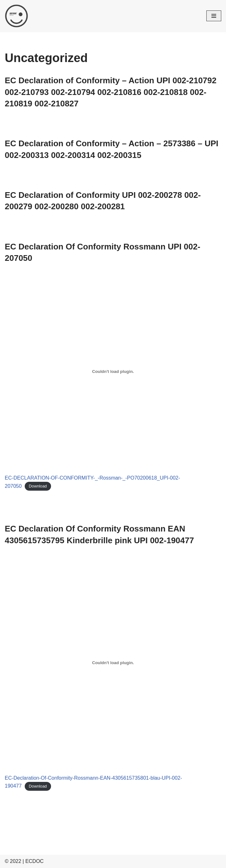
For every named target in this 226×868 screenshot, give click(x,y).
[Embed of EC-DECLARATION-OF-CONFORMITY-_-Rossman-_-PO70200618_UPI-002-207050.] (113, 372)
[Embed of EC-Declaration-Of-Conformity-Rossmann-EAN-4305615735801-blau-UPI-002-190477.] (113, 663)
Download (38, 486)
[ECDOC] (16, 16)
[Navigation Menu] (214, 16)
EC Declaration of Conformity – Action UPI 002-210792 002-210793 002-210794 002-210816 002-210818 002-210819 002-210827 (111, 92)
